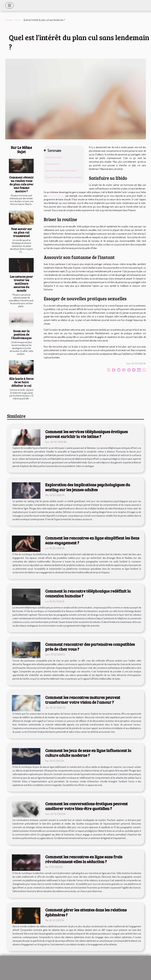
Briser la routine (52, 164)
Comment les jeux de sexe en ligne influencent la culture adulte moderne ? (88, 753)
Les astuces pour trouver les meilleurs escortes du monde (21, 283)
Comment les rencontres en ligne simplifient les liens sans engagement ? (92, 540)
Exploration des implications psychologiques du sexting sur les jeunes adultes (88, 487)
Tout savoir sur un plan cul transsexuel (21, 232)
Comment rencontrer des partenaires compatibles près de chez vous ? (90, 647)
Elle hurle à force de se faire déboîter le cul (21, 382)
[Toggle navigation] (9, 5)
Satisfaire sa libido (54, 157)
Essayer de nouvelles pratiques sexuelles (63, 177)
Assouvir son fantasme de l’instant (61, 171)
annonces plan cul (56, 196)
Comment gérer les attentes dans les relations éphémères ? (86, 912)
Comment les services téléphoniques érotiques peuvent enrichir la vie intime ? (86, 434)
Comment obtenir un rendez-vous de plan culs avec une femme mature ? (21, 184)
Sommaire (54, 150)
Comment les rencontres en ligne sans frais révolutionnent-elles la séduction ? (84, 859)
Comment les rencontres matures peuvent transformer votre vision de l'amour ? (83, 700)
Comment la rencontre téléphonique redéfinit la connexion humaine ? (88, 593)
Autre (18, 20)
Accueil (9, 20)
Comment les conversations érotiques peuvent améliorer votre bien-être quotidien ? (86, 806)
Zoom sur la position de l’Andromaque (21, 334)
